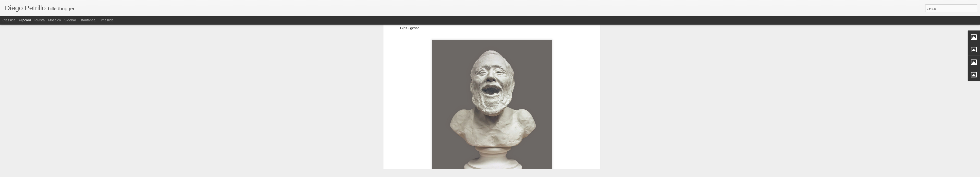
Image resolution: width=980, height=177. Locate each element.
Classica (9, 20)
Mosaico (54, 20)
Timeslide (106, 20)
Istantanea (88, 20)
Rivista (39, 20)
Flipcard (25, 20)
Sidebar (70, 20)
